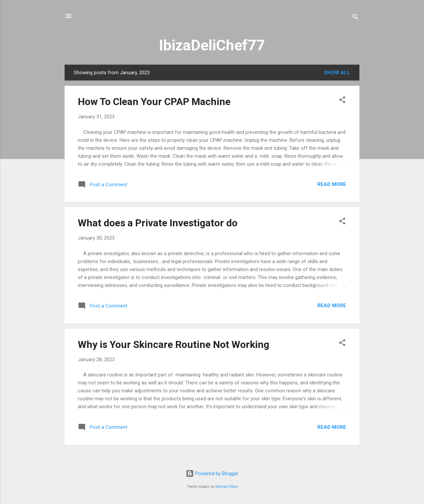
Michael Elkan (227, 487)
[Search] (355, 18)
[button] (342, 101)
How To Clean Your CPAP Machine (154, 102)
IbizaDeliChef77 (212, 45)
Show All (337, 73)
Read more (332, 184)
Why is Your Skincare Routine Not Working (174, 344)
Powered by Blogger (212, 474)
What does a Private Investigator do (158, 223)
